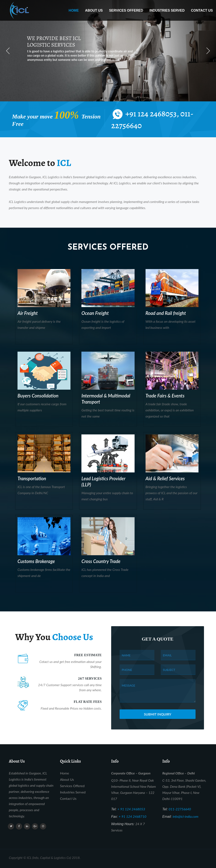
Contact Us (202, 10)
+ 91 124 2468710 (133, 816)
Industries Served (167, 10)
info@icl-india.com (185, 816)
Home (74, 10)
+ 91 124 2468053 (131, 809)
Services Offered (126, 10)
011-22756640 (180, 809)
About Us (94, 10)
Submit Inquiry (158, 714)
